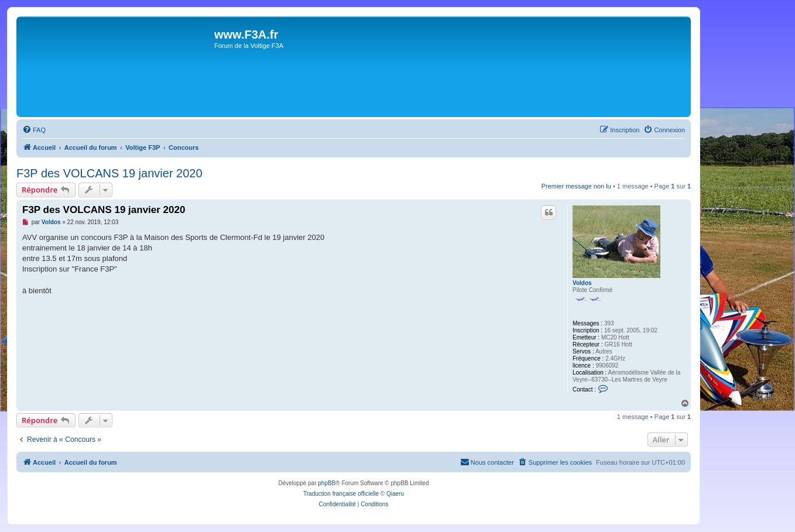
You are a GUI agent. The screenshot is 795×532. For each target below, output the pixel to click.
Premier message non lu (576, 186)
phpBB (327, 483)
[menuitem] (34, 130)
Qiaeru (395, 494)
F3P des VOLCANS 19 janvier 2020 (109, 173)
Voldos (582, 283)
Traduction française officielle (341, 494)
